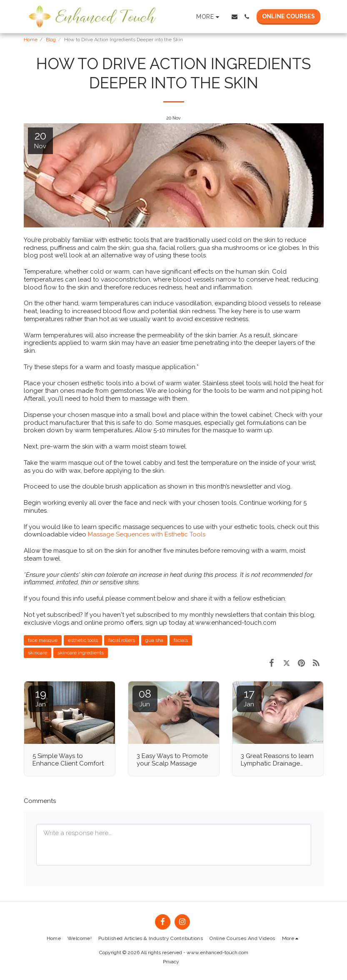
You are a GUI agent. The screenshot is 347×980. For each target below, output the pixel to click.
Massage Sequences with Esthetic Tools (147, 534)
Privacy (171, 962)
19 (41, 698)
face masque (43, 640)
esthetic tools (83, 640)
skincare (37, 653)
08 (145, 698)
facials (181, 640)
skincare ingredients (81, 653)
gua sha (154, 640)
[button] (235, 17)
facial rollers (122, 640)
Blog (51, 40)
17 (249, 698)
